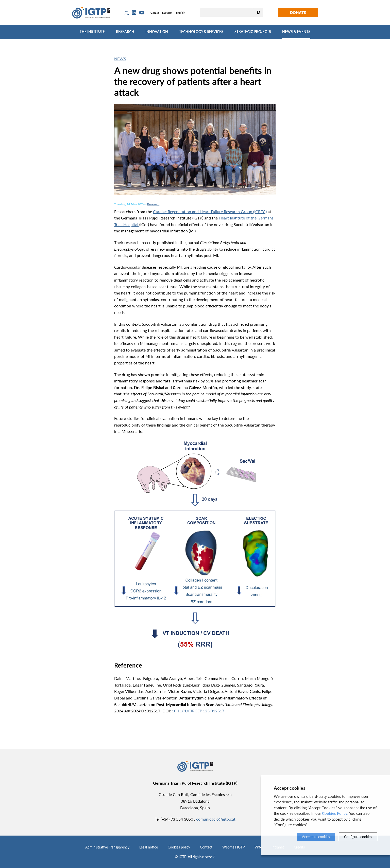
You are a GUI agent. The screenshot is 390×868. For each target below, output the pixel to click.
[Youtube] (142, 13)
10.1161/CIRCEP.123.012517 (198, 711)
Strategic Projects (253, 32)
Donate (298, 12)
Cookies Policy (335, 813)
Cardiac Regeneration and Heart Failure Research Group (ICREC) (210, 211)
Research (125, 32)
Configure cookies (358, 837)
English (180, 13)
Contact (206, 847)
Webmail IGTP (233, 847)
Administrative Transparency (107, 847)
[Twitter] (127, 13)
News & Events (296, 32)
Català (155, 13)
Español (167, 13)
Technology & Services (201, 32)
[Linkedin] (134, 13)
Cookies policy (179, 847)
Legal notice (149, 847)
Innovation (157, 32)
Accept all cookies (316, 837)
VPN (258, 847)
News (120, 59)
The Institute (92, 32)
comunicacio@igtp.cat (216, 819)
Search (258, 13)
